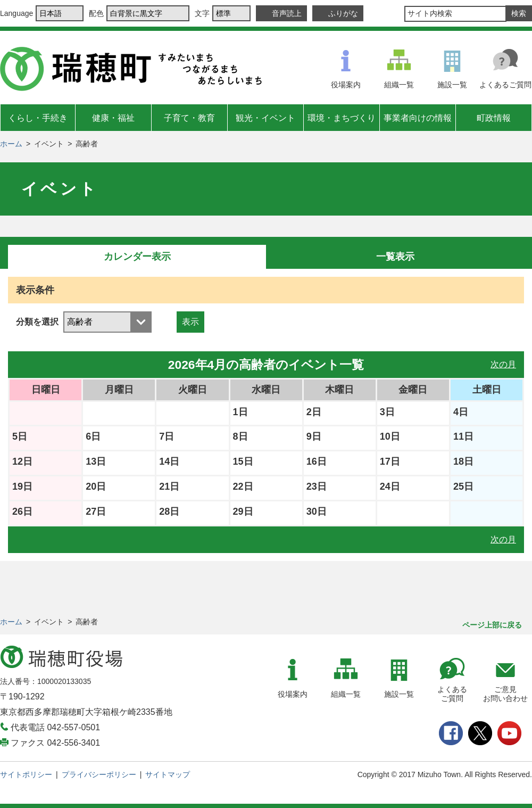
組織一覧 (399, 85)
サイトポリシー (26, 774)
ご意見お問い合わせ (505, 694)
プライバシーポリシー (99, 774)
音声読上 (287, 13)
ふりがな (343, 13)
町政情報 (494, 118)
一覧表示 (395, 257)
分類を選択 (37, 322)
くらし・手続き (38, 118)
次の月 (503, 364)
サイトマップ (168, 774)
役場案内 (346, 85)
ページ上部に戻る (492, 625)
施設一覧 (452, 85)
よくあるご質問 (505, 85)
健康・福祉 (113, 118)
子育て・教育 (189, 118)
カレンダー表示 (137, 257)
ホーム (11, 144)
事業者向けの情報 (418, 118)
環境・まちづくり (342, 118)
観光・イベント (265, 118)
